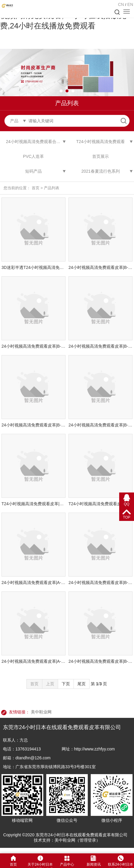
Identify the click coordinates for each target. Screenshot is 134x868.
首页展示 (100, 156)
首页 (36, 188)
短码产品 (33, 171)
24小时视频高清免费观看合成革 (35, 142)
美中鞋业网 (41, 712)
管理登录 (88, 840)
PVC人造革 (34, 156)
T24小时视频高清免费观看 (100, 142)
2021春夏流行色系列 (100, 171)
